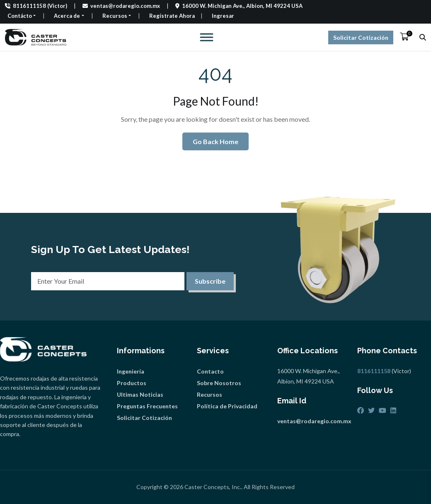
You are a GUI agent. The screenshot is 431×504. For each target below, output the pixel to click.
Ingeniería (131, 371)
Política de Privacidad (227, 406)
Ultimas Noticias (140, 394)
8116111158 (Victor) (36, 6)
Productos (132, 383)
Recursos (209, 394)
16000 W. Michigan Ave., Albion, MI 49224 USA (239, 6)
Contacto (210, 371)
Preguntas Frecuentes (147, 406)
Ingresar (223, 16)
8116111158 (374, 371)
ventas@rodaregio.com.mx (121, 6)
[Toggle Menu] (204, 37)
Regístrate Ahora (172, 16)
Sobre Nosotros (219, 383)
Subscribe (210, 281)
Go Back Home (215, 141)
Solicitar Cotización (361, 37)
